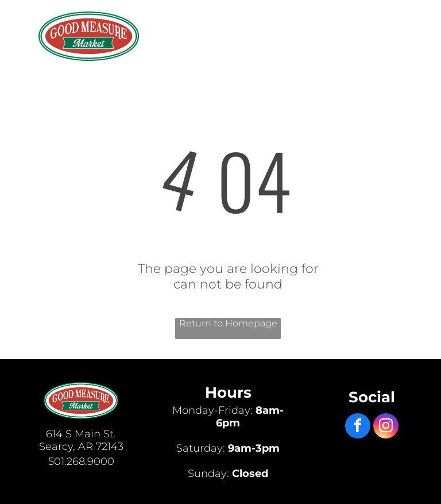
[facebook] (358, 427)
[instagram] (386, 427)
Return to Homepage (228, 323)
